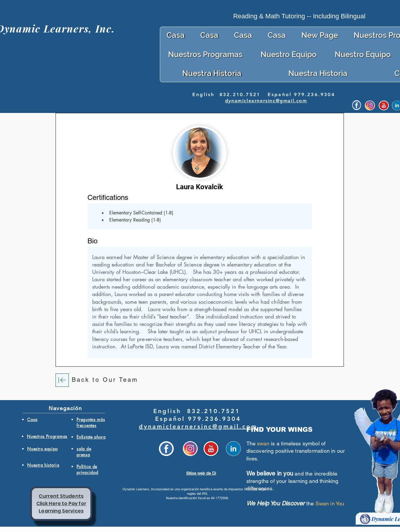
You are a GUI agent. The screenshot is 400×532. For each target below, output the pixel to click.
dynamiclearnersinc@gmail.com (266, 101)
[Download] (62, 380)
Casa (32, 419)
